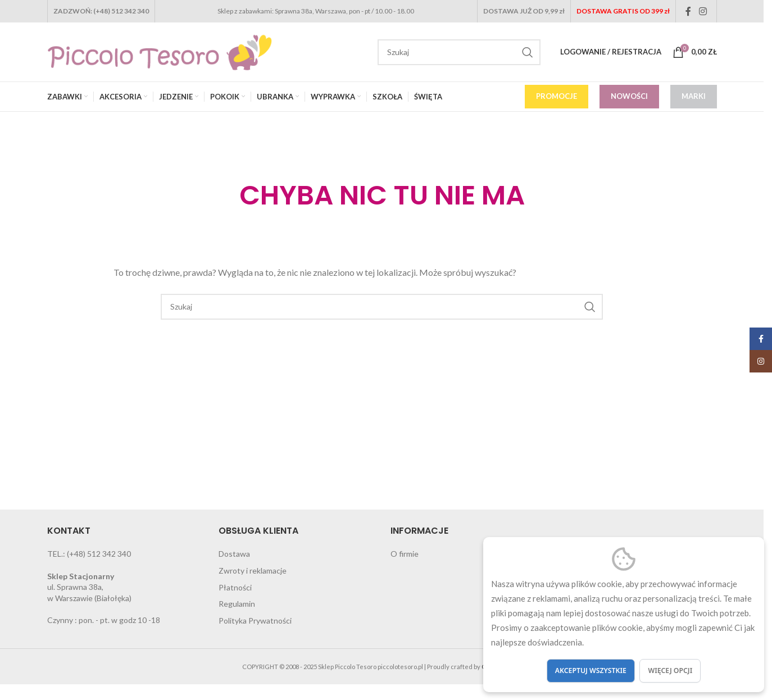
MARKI (694, 96)
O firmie (405, 554)
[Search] (459, 52)
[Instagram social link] (703, 11)
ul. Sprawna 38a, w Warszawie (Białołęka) (89, 587)
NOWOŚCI (629, 96)
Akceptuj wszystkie (591, 671)
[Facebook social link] (688, 11)
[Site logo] (160, 51)
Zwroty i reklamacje (253, 571)
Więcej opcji (670, 671)
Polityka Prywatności (255, 621)
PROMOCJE (557, 96)
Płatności (235, 587)
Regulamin (237, 604)
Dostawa (234, 554)
